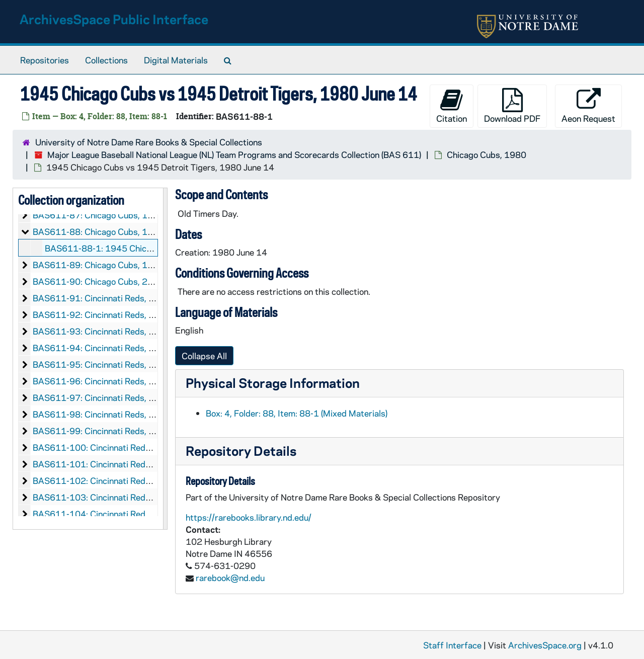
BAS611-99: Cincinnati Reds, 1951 (102, 431)
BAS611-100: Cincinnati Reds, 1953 (104, 447)
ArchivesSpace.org (545, 645)
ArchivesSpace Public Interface (114, 19)
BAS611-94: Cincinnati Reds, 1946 (102, 348)
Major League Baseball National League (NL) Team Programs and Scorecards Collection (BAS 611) (234, 154)
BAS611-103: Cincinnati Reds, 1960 (104, 497)
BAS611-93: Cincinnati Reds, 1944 (102, 331)
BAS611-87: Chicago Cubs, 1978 (98, 215)
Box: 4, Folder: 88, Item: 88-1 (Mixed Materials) (297, 413)
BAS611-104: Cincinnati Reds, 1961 (104, 514)
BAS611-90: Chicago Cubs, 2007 (98, 281)
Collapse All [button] (204, 356)
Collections (106, 60)
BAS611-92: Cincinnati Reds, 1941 (102, 314)
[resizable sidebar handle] (165, 359)
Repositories (45, 60)
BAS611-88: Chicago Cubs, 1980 (98, 231)
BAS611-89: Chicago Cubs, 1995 (98, 265)
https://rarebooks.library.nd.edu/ (249, 517)
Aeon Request (588, 106)
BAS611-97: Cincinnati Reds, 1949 (102, 397)
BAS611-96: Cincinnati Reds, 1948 (102, 381)
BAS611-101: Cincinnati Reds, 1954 (104, 464)
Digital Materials (176, 60)
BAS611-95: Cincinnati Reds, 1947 (102, 364)
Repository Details (241, 450)
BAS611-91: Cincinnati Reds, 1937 (102, 298)
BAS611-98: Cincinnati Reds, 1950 (102, 414)
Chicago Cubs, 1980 (487, 154)
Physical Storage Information (273, 383)
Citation (452, 106)
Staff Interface (452, 645)
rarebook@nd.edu (230, 578)
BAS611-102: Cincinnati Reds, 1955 (104, 480)
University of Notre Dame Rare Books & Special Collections (149, 142)
